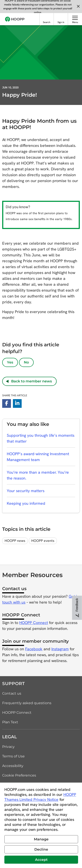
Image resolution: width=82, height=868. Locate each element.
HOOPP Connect (34, 623)
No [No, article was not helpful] (26, 362)
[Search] (47, 18)
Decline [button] (41, 849)
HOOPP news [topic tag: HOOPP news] (15, 541)
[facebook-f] (7, 403)
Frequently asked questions (27, 703)
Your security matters (26, 491)
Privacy (8, 747)
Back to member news (29, 381)
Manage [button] (41, 839)
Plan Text (10, 722)
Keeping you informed (26, 503)
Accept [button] (41, 860)
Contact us (12, 693)
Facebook (34, 649)
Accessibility (13, 766)
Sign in (61, 22)
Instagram (60, 649)
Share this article (15, 395)
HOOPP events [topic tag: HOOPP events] (43, 541)
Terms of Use (13, 756)
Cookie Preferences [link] (19, 775)
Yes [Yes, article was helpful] (10, 362)
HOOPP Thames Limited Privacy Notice (40, 797)
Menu (75, 22)
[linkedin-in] (17, 403)
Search (47, 22)
